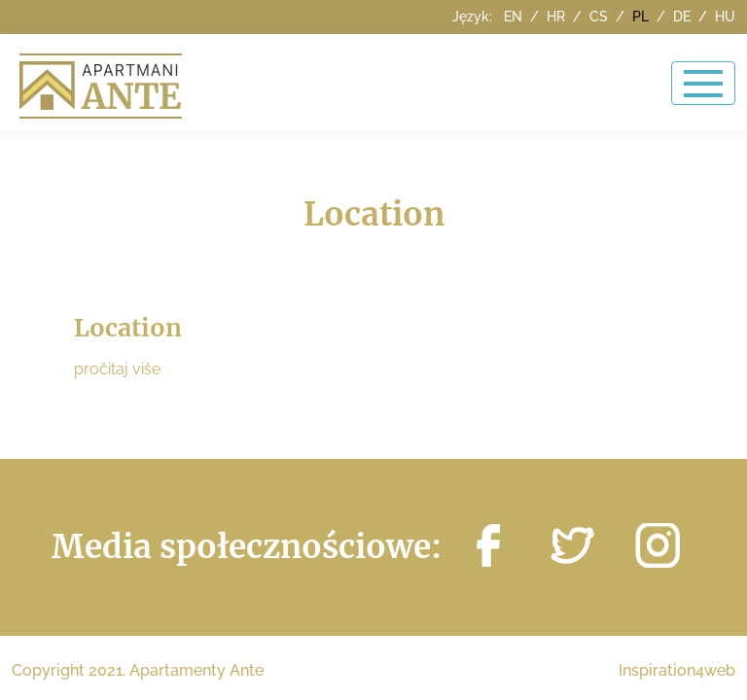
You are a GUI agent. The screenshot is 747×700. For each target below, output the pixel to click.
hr (558, 17)
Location (128, 328)
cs (601, 17)
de (684, 17)
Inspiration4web (677, 670)
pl (642, 17)
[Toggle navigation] (703, 83)
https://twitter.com (573, 545)
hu (725, 17)
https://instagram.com (658, 545)
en (515, 17)
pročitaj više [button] (117, 369)
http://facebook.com (488, 545)
